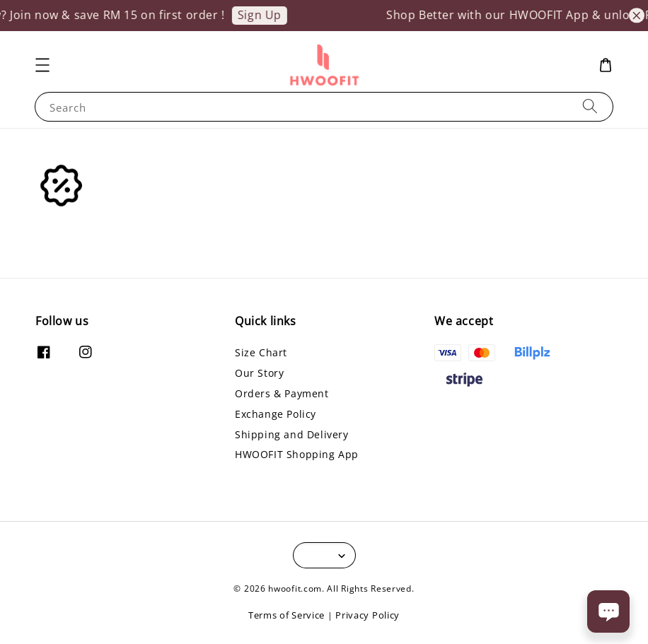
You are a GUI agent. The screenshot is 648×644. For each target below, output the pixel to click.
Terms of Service (287, 615)
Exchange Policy (276, 414)
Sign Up (264, 15)
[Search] (590, 106)
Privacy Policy (368, 615)
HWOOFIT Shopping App (297, 454)
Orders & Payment (282, 393)
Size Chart (261, 353)
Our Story (259, 373)
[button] (42, 65)
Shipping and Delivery (292, 434)
